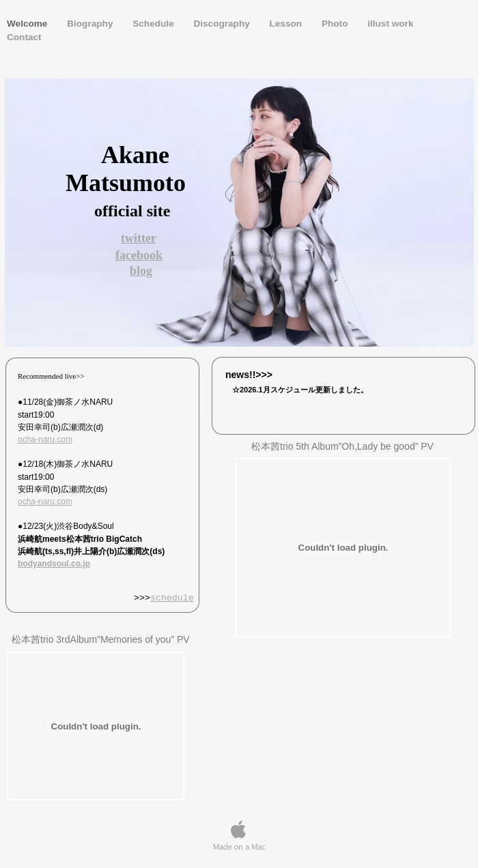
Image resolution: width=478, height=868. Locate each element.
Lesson (287, 24)
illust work (390, 24)
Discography (223, 24)
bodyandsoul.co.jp (54, 564)
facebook (139, 255)
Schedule (154, 24)
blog (141, 271)
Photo (336, 24)
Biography (91, 24)
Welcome (28, 24)
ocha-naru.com (45, 439)
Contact (24, 37)
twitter (139, 238)
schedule (172, 598)
